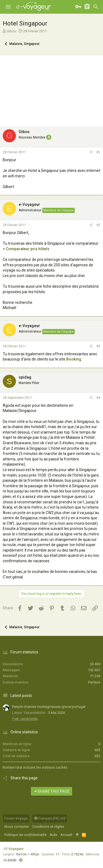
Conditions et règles (48, 827)
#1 (98, 152)
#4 (98, 398)
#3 (98, 346)
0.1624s (77, 854)
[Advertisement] (51, 90)
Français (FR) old (50, 818)
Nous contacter (17, 827)
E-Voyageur (15, 849)
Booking (74, 359)
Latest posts (21, 696)
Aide (53, 835)
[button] (8, 7)
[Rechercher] (96, 7)
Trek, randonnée (25, 719)
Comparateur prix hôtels (28, 249)
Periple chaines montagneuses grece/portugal (49, 707)
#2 (98, 225)
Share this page (51, 791)
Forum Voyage (16, 818)
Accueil (66, 835)
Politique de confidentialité (25, 835)
